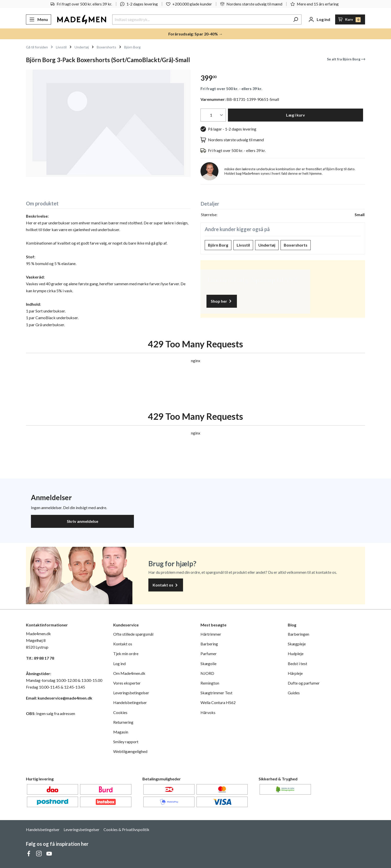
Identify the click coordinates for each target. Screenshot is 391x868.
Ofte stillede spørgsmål (133, 634)
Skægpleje (297, 644)
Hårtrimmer (211, 634)
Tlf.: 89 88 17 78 (40, 658)
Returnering (123, 722)
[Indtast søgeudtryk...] (201, 19)
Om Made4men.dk (129, 673)
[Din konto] (319, 19)
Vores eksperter (127, 683)
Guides (294, 693)
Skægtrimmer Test (216, 693)
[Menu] (39, 19)
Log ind (119, 663)
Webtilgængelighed (130, 751)
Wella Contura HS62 (218, 702)
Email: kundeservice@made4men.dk (59, 698)
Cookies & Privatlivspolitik (126, 829)
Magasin (121, 732)
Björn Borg (218, 245)
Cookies (120, 712)
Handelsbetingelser (130, 702)
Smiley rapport (126, 742)
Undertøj (267, 245)
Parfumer (209, 653)
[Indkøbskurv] (350, 19)
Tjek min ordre (126, 653)
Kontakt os (166, 585)
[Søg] (296, 19)
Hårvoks (208, 712)
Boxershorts (296, 245)
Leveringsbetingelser (131, 693)
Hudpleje (296, 653)
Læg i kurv (295, 115)
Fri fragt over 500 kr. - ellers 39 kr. (231, 88)
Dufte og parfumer (304, 683)
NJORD (207, 673)
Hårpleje (295, 673)
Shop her (222, 301)
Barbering (209, 644)
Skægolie (208, 663)
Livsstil (243, 245)
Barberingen (298, 634)
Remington (210, 683)
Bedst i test (297, 663)
